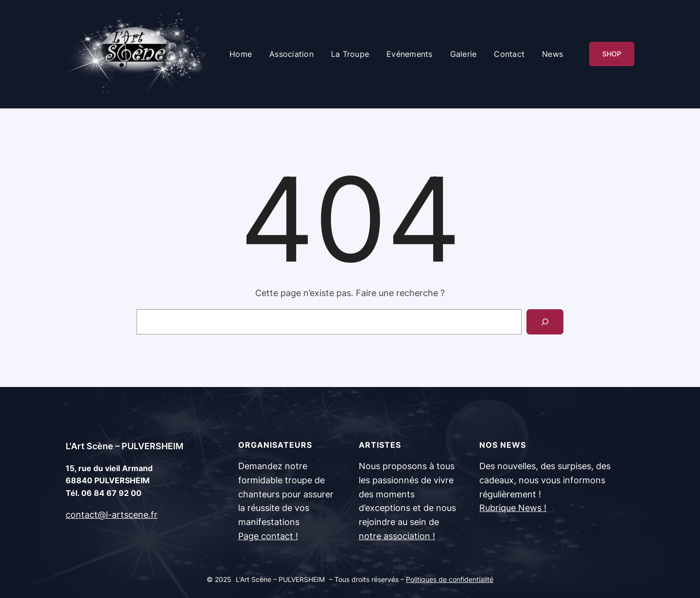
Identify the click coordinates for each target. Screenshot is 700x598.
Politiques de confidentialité (450, 579)
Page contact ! (268, 536)
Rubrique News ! (513, 508)
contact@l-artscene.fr (112, 515)
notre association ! (397, 536)
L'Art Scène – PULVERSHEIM (124, 446)
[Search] (545, 322)
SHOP (612, 54)
